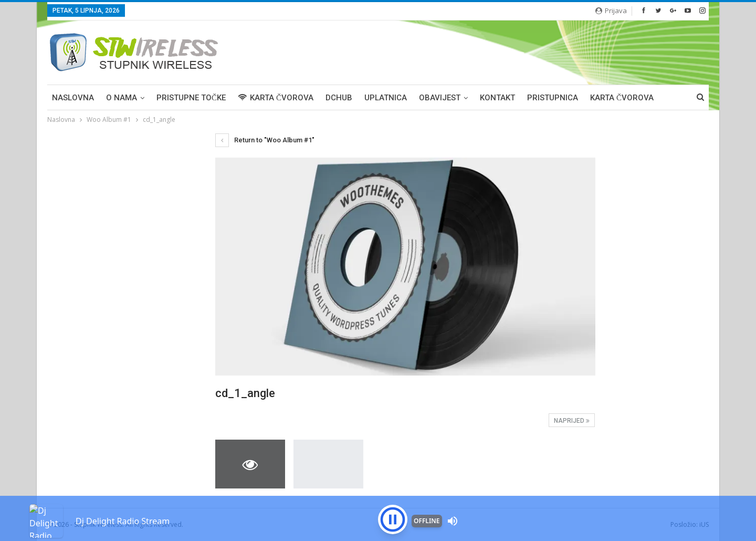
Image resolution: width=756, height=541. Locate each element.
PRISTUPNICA (553, 98)
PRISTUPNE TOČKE (191, 98)
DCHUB (339, 98)
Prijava (611, 11)
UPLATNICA (386, 98)
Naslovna (73, 98)
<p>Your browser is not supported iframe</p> (378, 502)
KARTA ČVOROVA (276, 98)
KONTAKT (497, 98)
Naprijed (572, 421)
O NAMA (122, 98)
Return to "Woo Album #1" (265, 140)
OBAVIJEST (440, 98)
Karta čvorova (622, 98)
